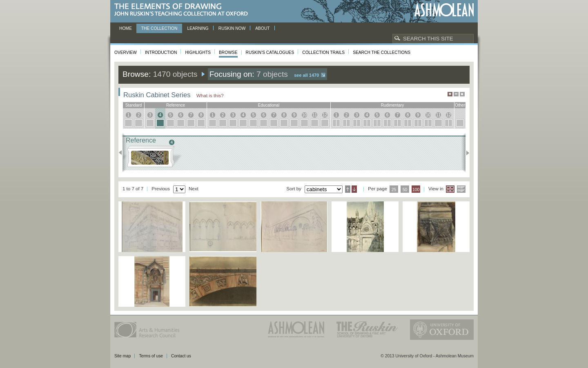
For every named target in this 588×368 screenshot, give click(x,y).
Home (126, 28)
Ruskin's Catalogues (270, 52)
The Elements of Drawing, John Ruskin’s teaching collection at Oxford (184, 10)
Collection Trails (323, 52)
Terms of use (151, 356)
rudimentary (393, 105)
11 (315, 115)
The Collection (159, 28)
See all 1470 (306, 75)
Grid (450, 189)
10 (304, 115)
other (460, 105)
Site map (122, 356)
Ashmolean (444, 10)
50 (405, 190)
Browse (228, 52)
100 (416, 190)
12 (325, 115)
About (262, 28)
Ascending (348, 189)
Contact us (181, 356)
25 (394, 190)
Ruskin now (232, 28)
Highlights (198, 52)
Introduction (161, 52)
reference (176, 105)
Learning (198, 28)
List (461, 189)
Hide (462, 94)
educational (269, 105)
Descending (354, 189)
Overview (126, 52)
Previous (123, 153)
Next (465, 153)
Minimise (456, 94)
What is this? (210, 95)
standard (134, 105)
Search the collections (382, 52)
